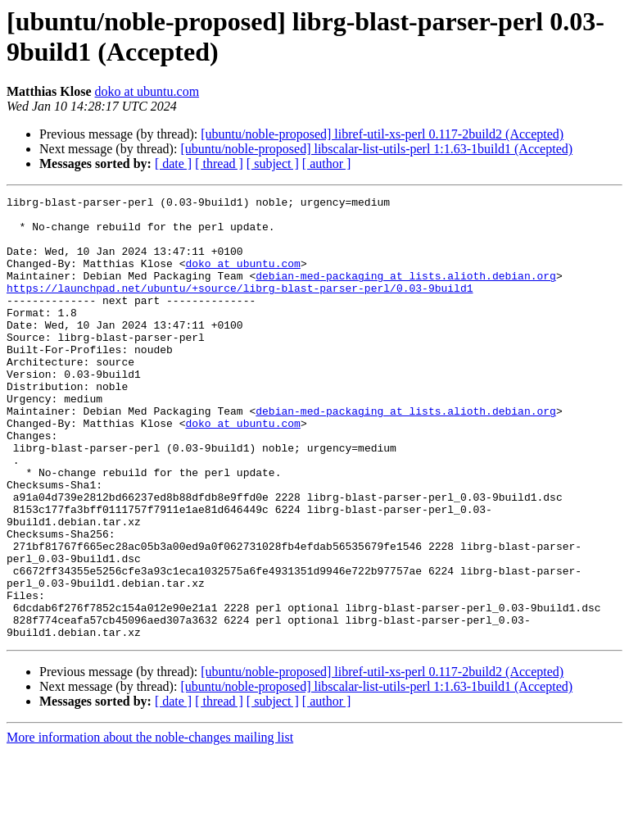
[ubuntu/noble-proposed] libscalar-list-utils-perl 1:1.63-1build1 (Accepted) (376, 149)
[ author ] (327, 163)
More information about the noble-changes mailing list (150, 826)
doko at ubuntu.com (147, 91)
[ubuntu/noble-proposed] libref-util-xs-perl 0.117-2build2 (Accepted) (382, 134)
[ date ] (173, 163)
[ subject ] (273, 163)
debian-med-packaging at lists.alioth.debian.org (406, 293)
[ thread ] (219, 163)
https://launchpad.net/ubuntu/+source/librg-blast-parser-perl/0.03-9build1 (240, 307)
